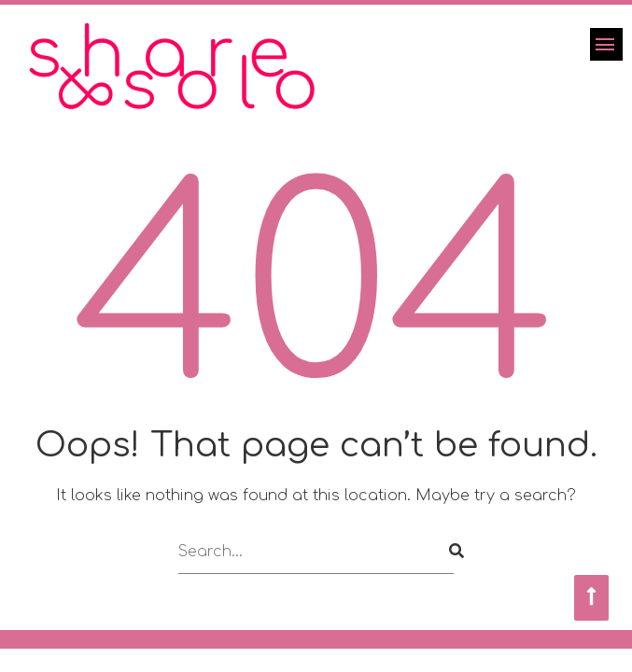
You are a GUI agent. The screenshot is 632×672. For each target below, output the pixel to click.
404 (316, 294)
